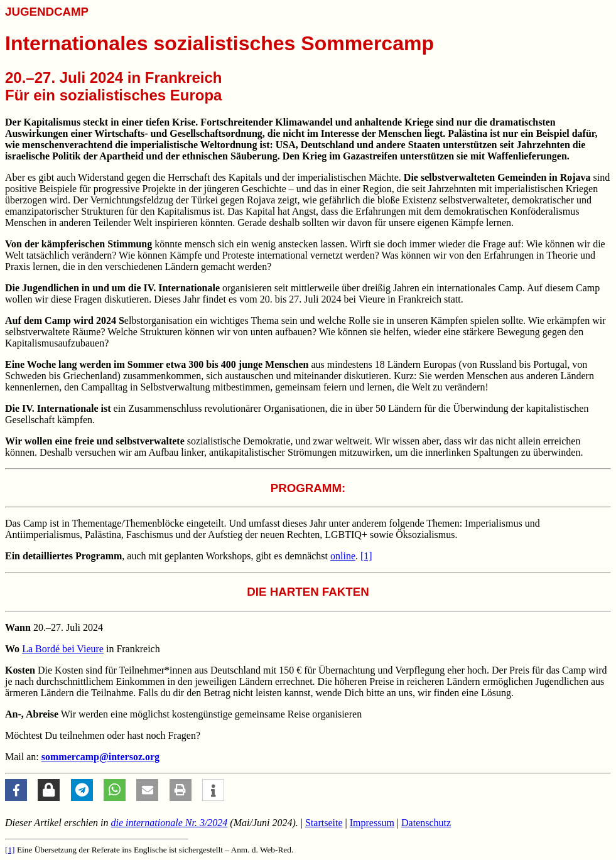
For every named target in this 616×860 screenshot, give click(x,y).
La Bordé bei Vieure (63, 649)
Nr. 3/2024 (170, 823)
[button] (16, 790)
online (343, 556)
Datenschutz (426, 823)
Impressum (372, 823)
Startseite (324, 823)
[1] (366, 556)
